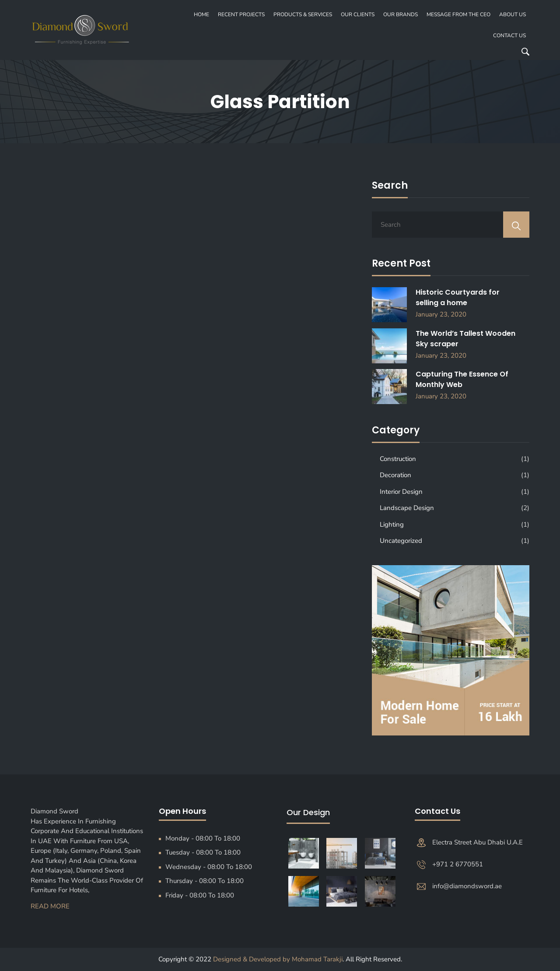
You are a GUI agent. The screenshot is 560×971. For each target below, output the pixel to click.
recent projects (241, 14)
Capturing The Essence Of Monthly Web (462, 379)
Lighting (392, 524)
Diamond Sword (57, 811)
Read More (50, 906)
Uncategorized (401, 541)
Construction (398, 459)
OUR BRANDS (401, 14)
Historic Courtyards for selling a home (458, 297)
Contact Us (509, 35)
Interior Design (401, 492)
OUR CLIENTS (358, 14)
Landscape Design (407, 508)
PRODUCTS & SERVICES (303, 14)
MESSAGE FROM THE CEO (458, 14)
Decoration (395, 475)
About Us (513, 14)
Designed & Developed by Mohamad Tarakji (278, 959)
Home (201, 14)
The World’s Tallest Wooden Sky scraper (465, 339)
